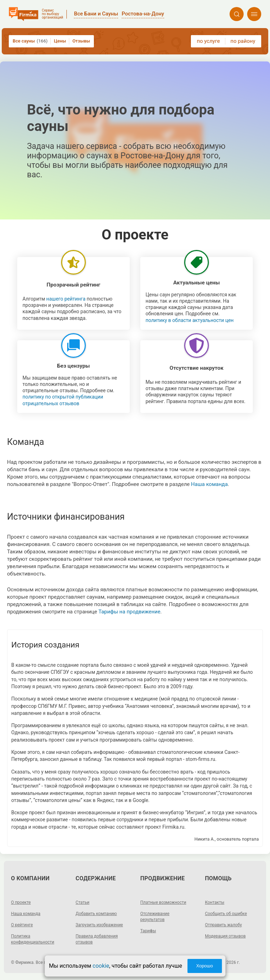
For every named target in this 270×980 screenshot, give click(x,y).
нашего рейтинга (66, 299)
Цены (60, 41)
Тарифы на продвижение (129, 612)
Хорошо (205, 966)
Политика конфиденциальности (33, 939)
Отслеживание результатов (155, 917)
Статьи (82, 902)
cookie (101, 966)
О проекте (21, 902)
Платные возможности (163, 902)
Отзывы (81, 41)
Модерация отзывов (225, 936)
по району (243, 41)
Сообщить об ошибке (226, 914)
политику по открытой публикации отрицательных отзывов (63, 400)
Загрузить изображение (99, 925)
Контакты (215, 902)
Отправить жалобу (223, 925)
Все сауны (30, 41)
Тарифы (148, 931)
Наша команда (209, 484)
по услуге (208, 41)
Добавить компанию (96, 914)
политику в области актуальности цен (189, 320)
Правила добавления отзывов (97, 939)
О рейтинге (22, 925)
